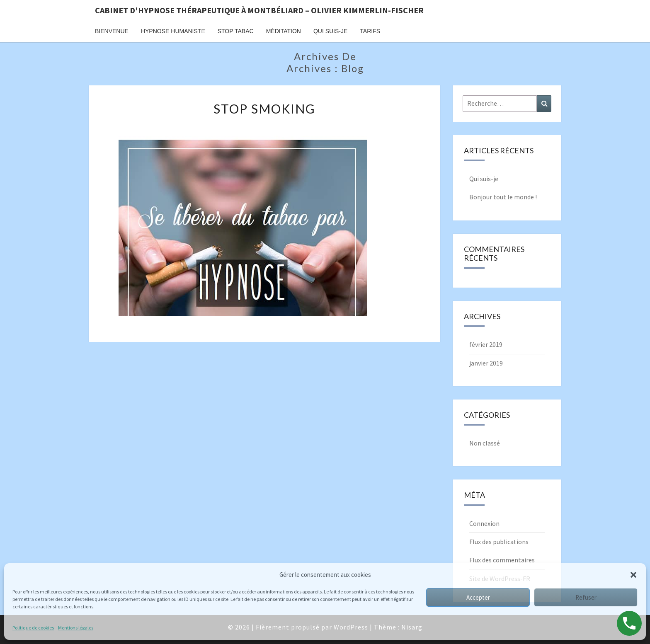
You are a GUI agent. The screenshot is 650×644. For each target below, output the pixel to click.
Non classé (485, 443)
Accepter (478, 597)
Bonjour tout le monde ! (503, 197)
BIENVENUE (112, 31)
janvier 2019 (486, 363)
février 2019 (486, 344)
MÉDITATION (284, 31)
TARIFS (370, 31)
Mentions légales (76, 628)
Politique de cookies (33, 628)
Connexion (484, 523)
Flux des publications (499, 542)
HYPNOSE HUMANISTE (173, 31)
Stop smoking (264, 109)
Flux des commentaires (502, 560)
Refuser (586, 597)
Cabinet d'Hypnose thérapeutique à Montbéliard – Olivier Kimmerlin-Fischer (259, 10)
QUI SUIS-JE (330, 31)
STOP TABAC (236, 31)
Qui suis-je (484, 179)
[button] (633, 575)
